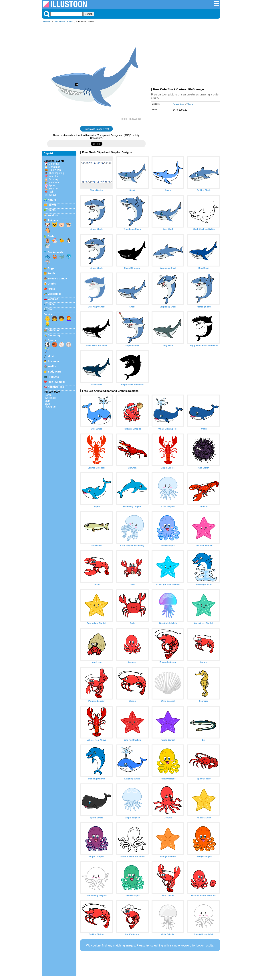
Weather (53, 215)
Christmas (54, 167)
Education (54, 330)
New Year (54, 182)
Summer (53, 189)
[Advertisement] (186, 56)
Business (53, 361)
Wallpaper (50, 398)
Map (47, 401)
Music (51, 356)
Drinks (52, 284)
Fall (51, 192)
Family (48, 314)
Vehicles (53, 299)
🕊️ (47, 246)
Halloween (55, 170)
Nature (52, 200)
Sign (47, 404)
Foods (52, 273)
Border (48, 395)
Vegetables (54, 294)
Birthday (53, 179)
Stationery (54, 335)
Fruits (51, 289)
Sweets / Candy (57, 279)
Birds (51, 236)
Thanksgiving (56, 173)
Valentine (54, 176)
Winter (52, 195)
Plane (51, 304)
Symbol (60, 382)
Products (53, 377)
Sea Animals (55, 252)
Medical (52, 366)
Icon (50, 382)
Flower (52, 205)
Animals (53, 220)
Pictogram (50, 407)
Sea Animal (60, 22)
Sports (52, 340)
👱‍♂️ (47, 324)
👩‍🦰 (69, 318)
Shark (70, 22)
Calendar (54, 164)
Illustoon (47, 22)
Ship (50, 309)
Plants (52, 210)
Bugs (51, 268)
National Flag (56, 387)
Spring (52, 185)
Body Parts (55, 372)
